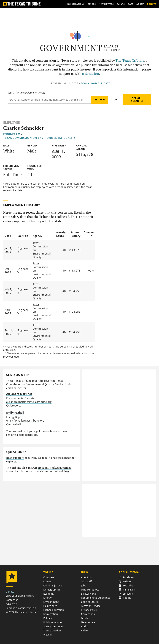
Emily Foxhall (15, 413)
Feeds (84, 618)
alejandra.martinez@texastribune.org (29, 402)
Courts (47, 581)
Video (84, 630)
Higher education (54, 610)
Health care (50, 606)
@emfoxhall (14, 424)
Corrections (88, 614)
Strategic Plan (89, 594)
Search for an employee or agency (26, 93)
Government (71, 48)
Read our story (15, 458)
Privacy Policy (89, 610)
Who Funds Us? (90, 590)
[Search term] (49, 100)
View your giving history (20, 596)
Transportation (52, 630)
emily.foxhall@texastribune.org (25, 420)
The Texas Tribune (130, 60)
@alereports (14, 405)
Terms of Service (91, 606)
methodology (61, 471)
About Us (86, 577)
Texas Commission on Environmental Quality (39, 138)
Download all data (96, 83)
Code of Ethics (89, 602)
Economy (49, 594)
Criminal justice (53, 585)
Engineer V (12, 134)
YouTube (126, 585)
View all (48, 635)
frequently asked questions (55, 468)
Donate (10, 592)
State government (54, 626)
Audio (84, 626)
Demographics (52, 590)
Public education (53, 622)
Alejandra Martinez (19, 394)
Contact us (12, 600)
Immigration (51, 614)
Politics (48, 618)
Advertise (11, 604)
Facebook (126, 577)
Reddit (125, 598)
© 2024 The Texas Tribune (21, 612)
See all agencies (137, 99)
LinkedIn (126, 594)
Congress (49, 577)
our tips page (30, 431)
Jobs (83, 585)
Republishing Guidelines (96, 598)
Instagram (127, 590)
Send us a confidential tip (21, 608)
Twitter (125, 581)
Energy (47, 598)
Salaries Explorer (112, 48)
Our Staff (86, 581)
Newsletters (88, 622)
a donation (91, 74)
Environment (51, 602)
